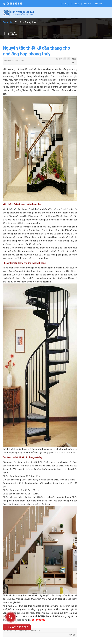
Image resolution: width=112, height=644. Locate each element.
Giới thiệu (65, 4)
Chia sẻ (74, 60)
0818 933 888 (14, 4)
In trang (35, 630)
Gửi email (24, 630)
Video (77, 4)
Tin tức (87, 4)
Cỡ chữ (59, 59)
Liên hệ (99, 4)
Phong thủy (30, 22)
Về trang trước (11, 630)
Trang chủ (8, 22)
